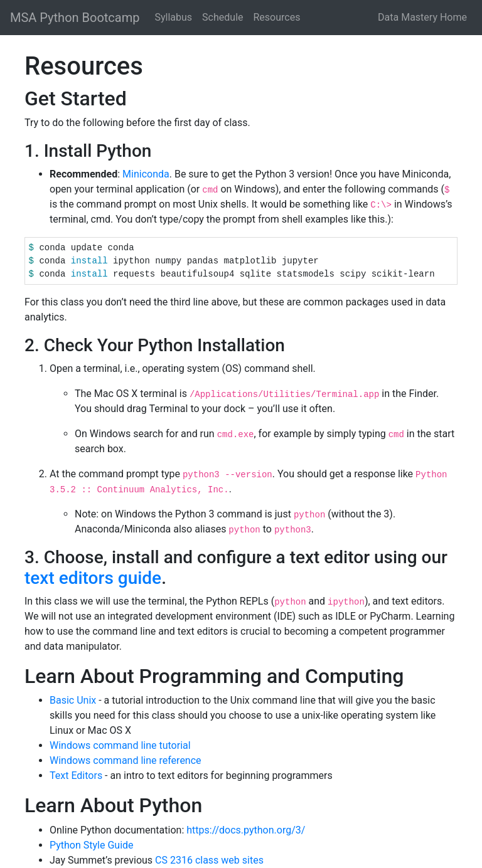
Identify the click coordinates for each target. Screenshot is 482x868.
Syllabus (173, 17)
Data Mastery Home (422, 17)
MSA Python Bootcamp (75, 18)
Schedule (222, 17)
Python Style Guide (92, 845)
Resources (277, 17)
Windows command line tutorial (120, 745)
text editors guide (93, 578)
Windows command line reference (126, 760)
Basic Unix (73, 700)
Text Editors (76, 775)
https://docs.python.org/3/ (246, 830)
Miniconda (146, 174)
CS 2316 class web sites (209, 860)
